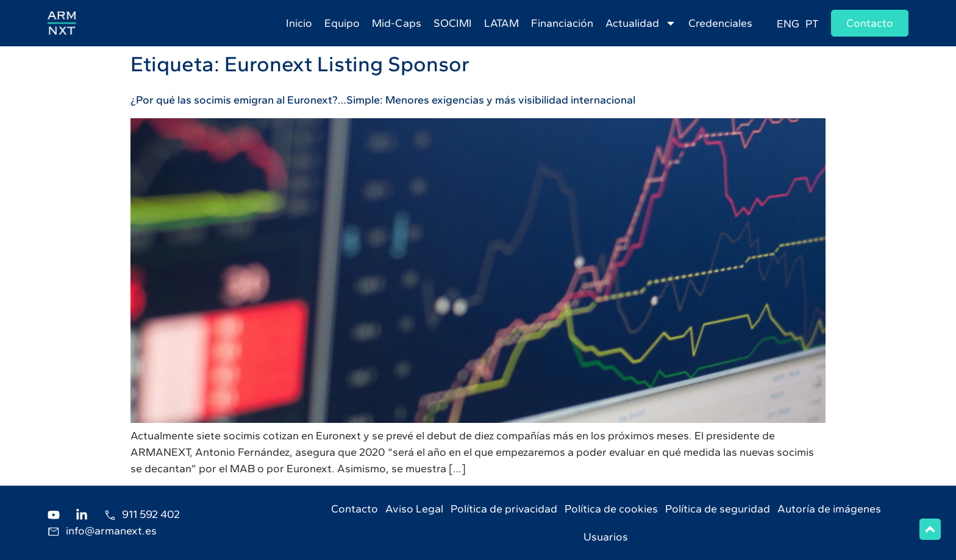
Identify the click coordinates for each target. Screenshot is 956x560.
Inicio (299, 23)
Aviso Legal (414, 509)
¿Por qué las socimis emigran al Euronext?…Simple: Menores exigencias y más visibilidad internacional (383, 100)
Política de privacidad (504, 509)
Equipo (342, 23)
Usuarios (606, 537)
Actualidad (641, 23)
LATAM (501, 23)
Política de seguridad (718, 509)
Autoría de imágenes (829, 509)
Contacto (355, 509)
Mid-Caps (397, 23)
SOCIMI (453, 23)
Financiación (562, 23)
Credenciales (720, 23)
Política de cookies (611, 509)
